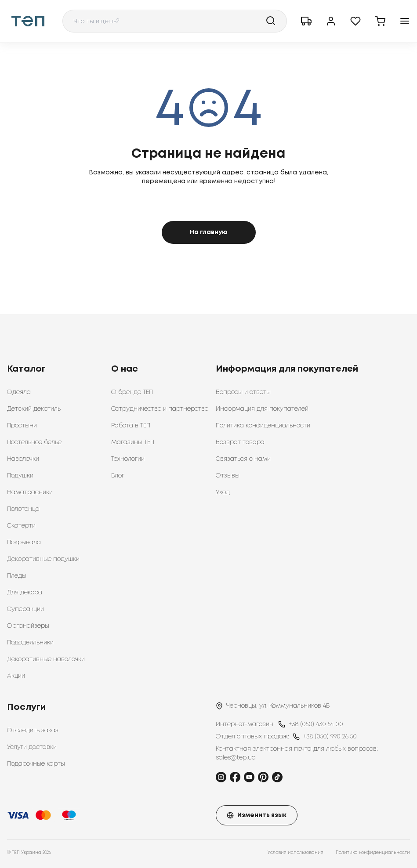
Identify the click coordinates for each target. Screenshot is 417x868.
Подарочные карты (36, 764)
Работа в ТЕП (131, 426)
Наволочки (23, 459)
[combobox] (175, 21)
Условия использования (296, 853)
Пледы (17, 576)
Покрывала (24, 542)
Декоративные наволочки (46, 659)
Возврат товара (240, 442)
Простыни (22, 426)
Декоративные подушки (43, 559)
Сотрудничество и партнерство (160, 409)
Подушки (20, 476)
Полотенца (23, 509)
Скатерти (21, 526)
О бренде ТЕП (132, 392)
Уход (223, 492)
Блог (118, 476)
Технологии (128, 459)
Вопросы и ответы (243, 392)
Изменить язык (257, 815)
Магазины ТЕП (133, 442)
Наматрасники (30, 492)
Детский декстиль (34, 409)
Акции (16, 676)
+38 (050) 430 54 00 (316, 724)
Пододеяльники (30, 643)
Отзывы (228, 476)
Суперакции (25, 609)
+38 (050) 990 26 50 (330, 737)
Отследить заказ (33, 731)
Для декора (25, 593)
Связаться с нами (243, 459)
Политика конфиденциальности (263, 426)
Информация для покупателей (262, 409)
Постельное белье (34, 442)
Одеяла (19, 392)
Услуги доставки (32, 747)
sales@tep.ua (236, 758)
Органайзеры (28, 626)
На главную (209, 232)
